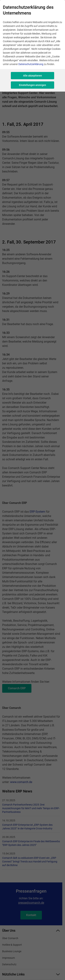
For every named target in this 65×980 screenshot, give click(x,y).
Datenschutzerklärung (31, 64)
